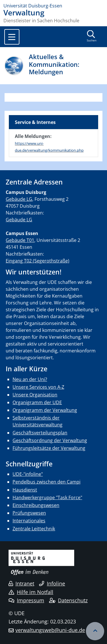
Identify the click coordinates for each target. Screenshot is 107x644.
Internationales (29, 521)
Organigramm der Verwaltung (45, 410)
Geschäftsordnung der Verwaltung (50, 440)
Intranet (21, 583)
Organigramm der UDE (37, 402)
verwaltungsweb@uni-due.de (50, 630)
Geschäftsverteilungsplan (40, 433)
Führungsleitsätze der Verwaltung (49, 448)
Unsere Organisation (35, 395)
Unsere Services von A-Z (38, 387)
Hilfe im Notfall (31, 592)
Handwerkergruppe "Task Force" (47, 497)
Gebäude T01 (20, 240)
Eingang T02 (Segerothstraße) (38, 261)
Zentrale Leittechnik (34, 529)
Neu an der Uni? (30, 379)
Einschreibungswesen (36, 505)
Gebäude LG (19, 199)
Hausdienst (25, 490)
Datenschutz (68, 600)
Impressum (26, 600)
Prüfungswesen (29, 513)
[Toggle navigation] (12, 37)
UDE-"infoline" (28, 474)
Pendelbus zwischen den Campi (47, 482)
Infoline (52, 583)
